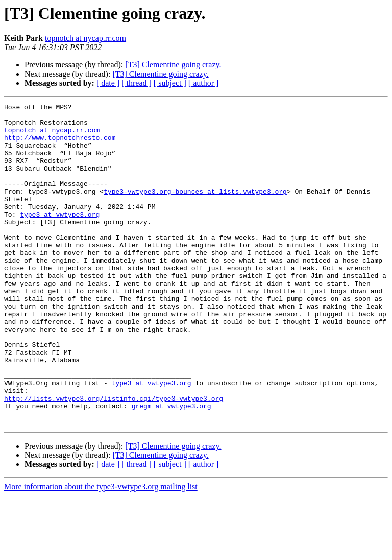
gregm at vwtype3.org (171, 467)
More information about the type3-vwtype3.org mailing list (101, 551)
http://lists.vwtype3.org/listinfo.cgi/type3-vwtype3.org (114, 458)
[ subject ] (170, 83)
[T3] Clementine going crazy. (173, 65)
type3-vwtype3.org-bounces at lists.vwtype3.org (195, 209)
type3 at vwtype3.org (60, 237)
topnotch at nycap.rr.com (85, 38)
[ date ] (108, 83)
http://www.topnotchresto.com (60, 145)
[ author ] (204, 83)
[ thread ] (137, 83)
